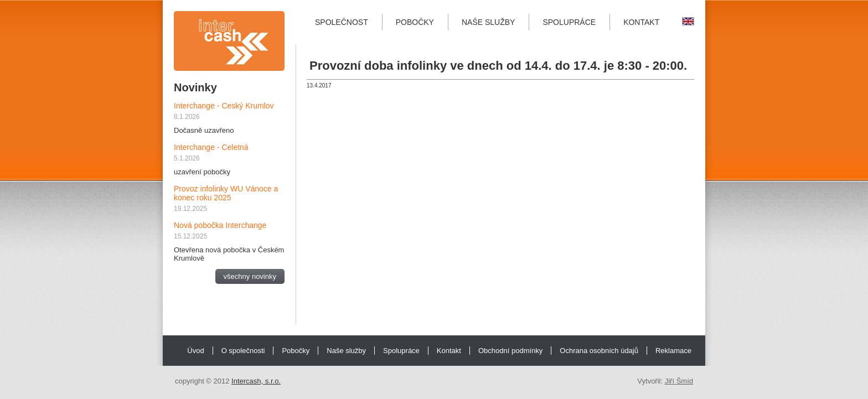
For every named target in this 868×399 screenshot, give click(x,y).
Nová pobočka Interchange (220, 225)
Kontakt (641, 22)
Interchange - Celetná (211, 147)
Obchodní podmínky (510, 351)
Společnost (342, 22)
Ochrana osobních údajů (599, 351)
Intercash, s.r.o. (256, 381)
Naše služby (488, 22)
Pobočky (415, 22)
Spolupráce (569, 22)
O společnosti (243, 351)
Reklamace (673, 351)
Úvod (195, 351)
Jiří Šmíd (679, 381)
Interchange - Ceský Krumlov (224, 106)
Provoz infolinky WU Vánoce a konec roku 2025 (226, 193)
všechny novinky (250, 276)
